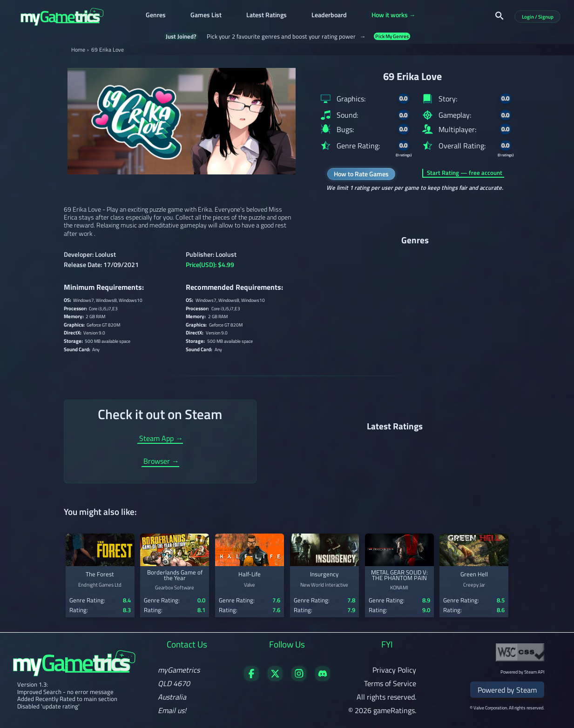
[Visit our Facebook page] (251, 678)
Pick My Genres (392, 37)
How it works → (394, 16)
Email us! (172, 710)
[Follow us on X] (275, 678)
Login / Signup (538, 17)
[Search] (500, 16)
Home (78, 50)
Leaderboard (329, 16)
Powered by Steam (507, 690)
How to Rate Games (361, 174)
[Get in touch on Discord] (323, 678)
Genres (156, 16)
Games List (206, 16)
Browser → (161, 462)
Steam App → (161, 439)
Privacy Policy (394, 670)
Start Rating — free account (465, 173)
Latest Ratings (267, 16)
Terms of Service (390, 683)
